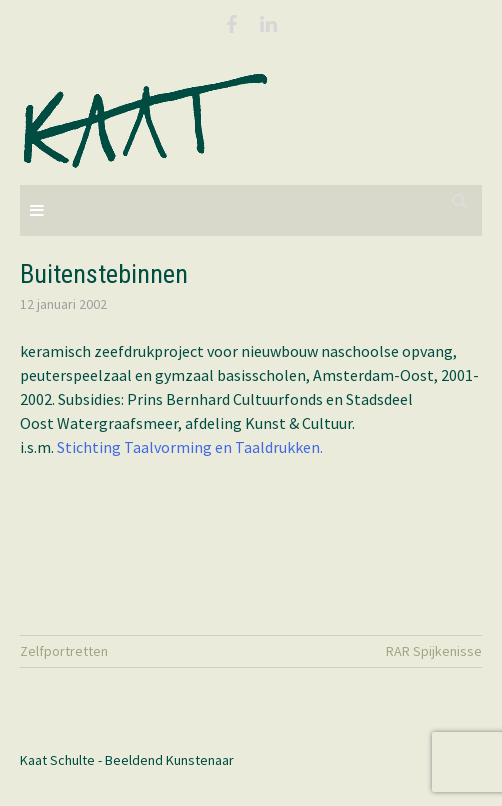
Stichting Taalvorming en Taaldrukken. (190, 447)
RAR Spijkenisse (434, 651)
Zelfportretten (64, 651)
